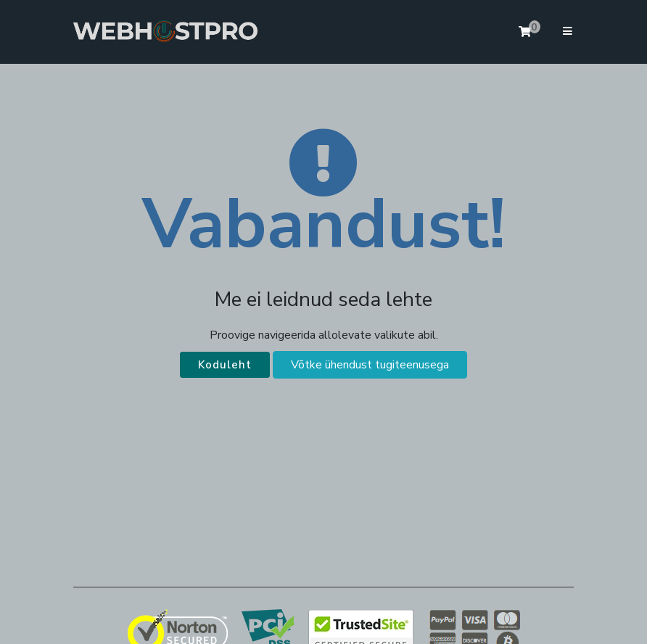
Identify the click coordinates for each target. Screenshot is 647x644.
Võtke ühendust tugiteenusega (370, 365)
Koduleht (225, 365)
